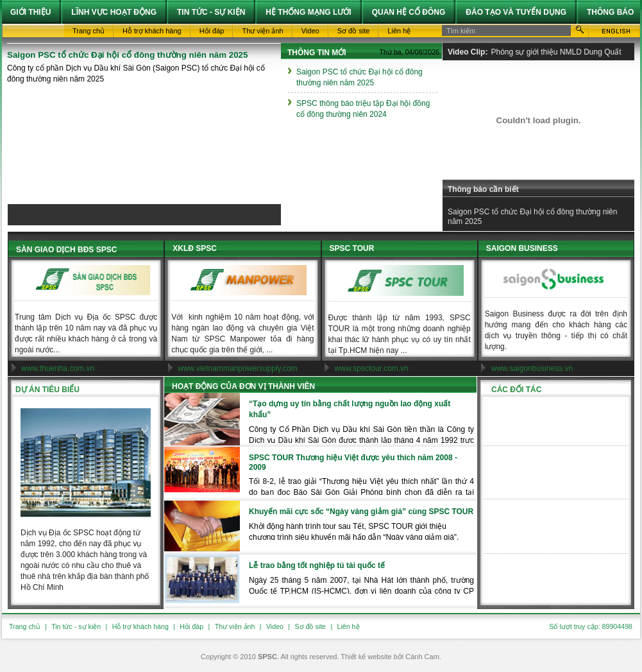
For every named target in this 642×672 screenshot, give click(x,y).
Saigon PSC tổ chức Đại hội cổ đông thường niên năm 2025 (127, 55)
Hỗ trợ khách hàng (140, 626)
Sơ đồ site (310, 626)
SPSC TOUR (352, 248)
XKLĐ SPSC (195, 248)
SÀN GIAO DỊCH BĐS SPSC (66, 250)
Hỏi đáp (191, 626)
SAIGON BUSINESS (522, 248)
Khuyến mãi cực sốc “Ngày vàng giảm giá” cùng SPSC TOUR (361, 512)
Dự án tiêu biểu (47, 390)
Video (275, 626)
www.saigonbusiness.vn (532, 368)
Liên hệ (349, 626)
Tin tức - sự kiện (76, 626)
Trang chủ (25, 626)
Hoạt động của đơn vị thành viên (243, 386)
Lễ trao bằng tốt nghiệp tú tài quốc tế (317, 565)
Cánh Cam (422, 657)
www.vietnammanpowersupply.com (238, 368)
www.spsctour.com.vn (372, 368)
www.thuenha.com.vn (58, 368)
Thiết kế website (366, 657)
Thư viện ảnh (235, 626)
